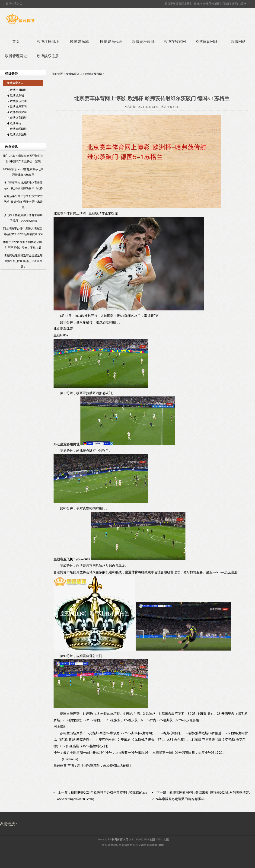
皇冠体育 (124, 845)
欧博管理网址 (16, 56)
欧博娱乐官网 (143, 42)
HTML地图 (162, 839)
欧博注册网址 (48, 42)
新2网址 (160, 845)
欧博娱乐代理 (111, 42)
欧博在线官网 (175, 42)
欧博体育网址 (207, 42)
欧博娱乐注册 (48, 56)
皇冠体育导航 (110, 845)
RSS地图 (149, 839)
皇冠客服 (149, 845)
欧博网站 (238, 42)
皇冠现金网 (137, 845)
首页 (16, 42)
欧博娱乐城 (80, 42)
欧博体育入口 (74, 74)
